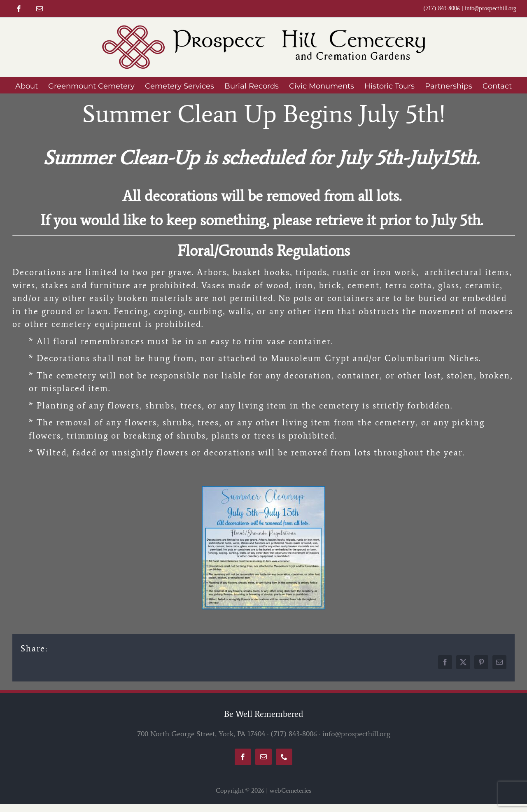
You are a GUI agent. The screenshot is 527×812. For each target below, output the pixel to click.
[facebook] (19, 9)
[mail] (40, 9)
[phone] (284, 757)
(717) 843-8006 (294, 734)
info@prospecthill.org (491, 8)
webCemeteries (290, 790)
